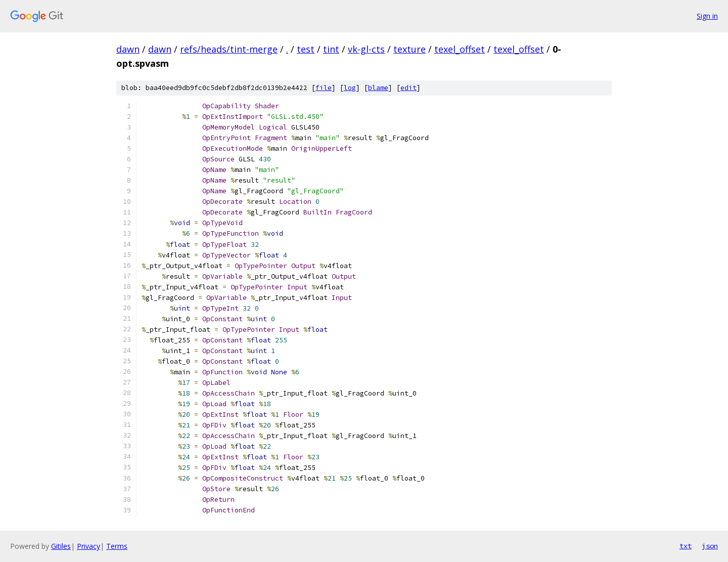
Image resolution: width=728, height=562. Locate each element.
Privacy (88, 546)
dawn (128, 49)
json (710, 546)
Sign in (707, 16)
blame (378, 88)
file (324, 88)
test (306, 49)
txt (686, 546)
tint (331, 49)
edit (408, 88)
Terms (117, 546)
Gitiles (61, 546)
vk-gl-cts (366, 49)
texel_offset (460, 49)
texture (409, 49)
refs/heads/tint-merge (229, 49)
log (350, 88)
